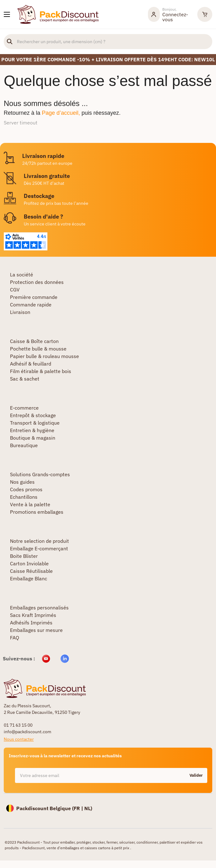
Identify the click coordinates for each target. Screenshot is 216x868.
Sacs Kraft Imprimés (33, 615)
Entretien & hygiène (32, 430)
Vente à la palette (30, 504)
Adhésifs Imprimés (31, 623)
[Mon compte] (169, 14)
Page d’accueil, (61, 113)
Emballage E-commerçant (39, 548)
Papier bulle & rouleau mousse (44, 356)
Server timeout (21, 123)
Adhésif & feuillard (31, 364)
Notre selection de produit (39, 541)
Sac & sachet (25, 379)
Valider (196, 775)
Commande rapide (31, 305)
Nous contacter (19, 739)
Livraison (20, 312)
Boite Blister (24, 556)
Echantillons (24, 497)
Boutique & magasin (33, 438)
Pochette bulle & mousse (38, 349)
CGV (15, 290)
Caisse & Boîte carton (34, 341)
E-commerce (24, 408)
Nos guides (22, 482)
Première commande (34, 297)
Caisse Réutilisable (31, 571)
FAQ (15, 638)
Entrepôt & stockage (33, 415)
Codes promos (26, 489)
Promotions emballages (37, 512)
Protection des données (37, 282)
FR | (79, 808)
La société (22, 275)
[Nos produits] (7, 14)
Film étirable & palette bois (41, 371)
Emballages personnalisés (39, 608)
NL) (88, 808)
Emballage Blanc (29, 578)
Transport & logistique (35, 423)
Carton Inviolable (29, 563)
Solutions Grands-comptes (40, 474)
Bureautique (24, 445)
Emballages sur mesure (36, 630)
